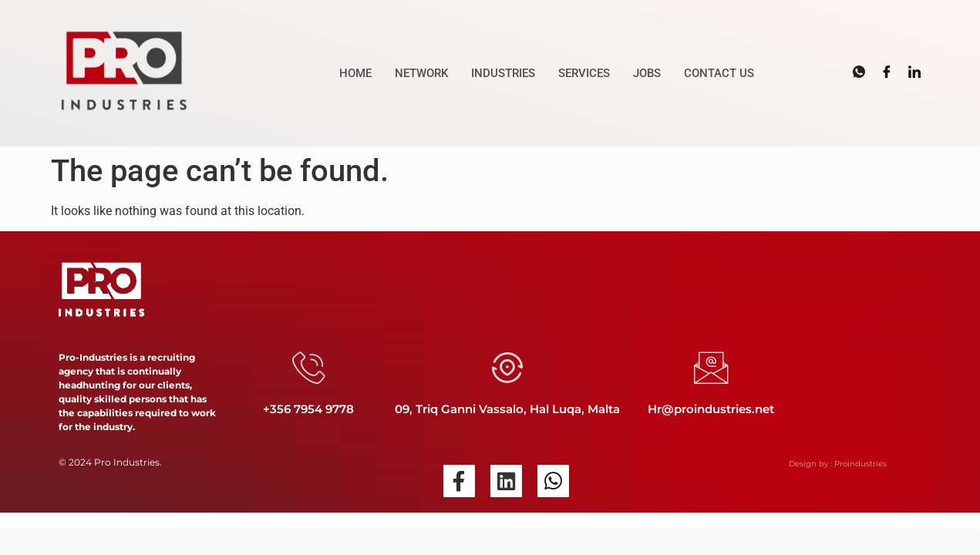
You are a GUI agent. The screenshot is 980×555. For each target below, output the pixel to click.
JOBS (647, 73)
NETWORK (421, 73)
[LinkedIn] (914, 73)
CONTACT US (719, 73)
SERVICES (584, 73)
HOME (355, 73)
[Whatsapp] (859, 73)
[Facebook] (887, 73)
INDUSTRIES (503, 73)
